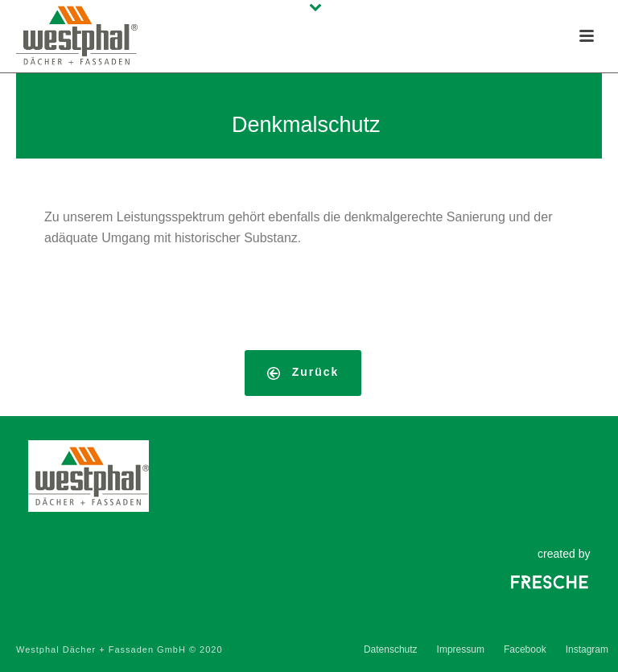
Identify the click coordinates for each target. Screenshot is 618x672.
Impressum (461, 649)
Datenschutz (391, 649)
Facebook (525, 649)
